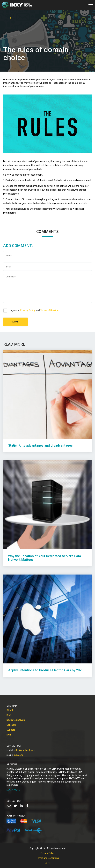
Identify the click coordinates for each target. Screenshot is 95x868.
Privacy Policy (28, 310)
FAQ (9, 735)
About (10, 710)
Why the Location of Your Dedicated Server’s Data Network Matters (45, 558)
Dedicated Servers (16, 720)
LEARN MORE (13, 790)
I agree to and (34, 310)
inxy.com (18, 755)
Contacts (11, 725)
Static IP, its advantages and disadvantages (40, 445)
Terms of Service (49, 310)
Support (11, 730)
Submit (16, 322)
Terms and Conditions (48, 858)
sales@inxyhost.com (24, 750)
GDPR (48, 863)
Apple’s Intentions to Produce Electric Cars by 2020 (46, 670)
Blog (9, 715)
